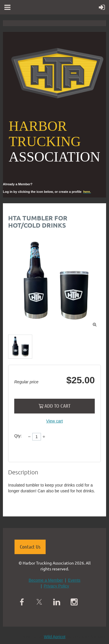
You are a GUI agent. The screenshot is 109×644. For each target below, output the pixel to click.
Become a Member (46, 580)
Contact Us (30, 547)
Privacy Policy (56, 586)
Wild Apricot (55, 637)
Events (74, 580)
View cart (54, 421)
